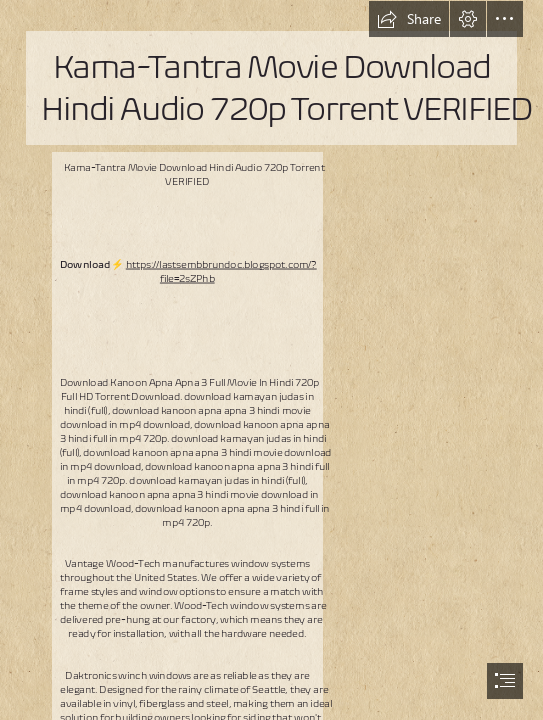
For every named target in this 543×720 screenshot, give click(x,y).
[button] (409, 19)
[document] (271, 360)
